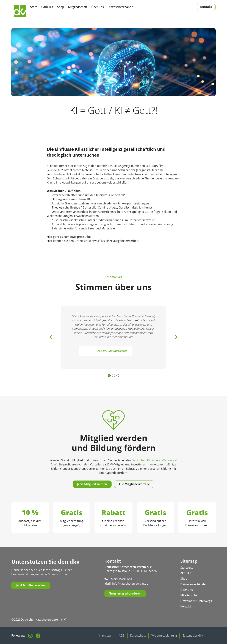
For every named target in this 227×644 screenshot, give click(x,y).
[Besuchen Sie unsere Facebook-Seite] (38, 636)
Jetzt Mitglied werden (92, 484)
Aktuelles (47, 7)
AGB (122, 635)
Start (33, 7)
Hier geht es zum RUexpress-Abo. (69, 237)
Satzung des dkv (193, 635)
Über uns (98, 7)
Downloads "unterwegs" (197, 601)
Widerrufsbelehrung (164, 635)
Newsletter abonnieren (125, 593)
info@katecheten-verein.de (130, 584)
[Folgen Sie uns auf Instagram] (30, 636)
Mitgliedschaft (78, 7)
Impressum (106, 635)
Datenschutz (138, 635)
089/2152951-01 (122, 579)
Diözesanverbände (120, 7)
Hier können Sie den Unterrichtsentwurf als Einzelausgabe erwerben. (93, 241)
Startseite (187, 568)
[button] (51, 337)
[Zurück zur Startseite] (20, 11)
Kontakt (206, 7)
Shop (61, 7)
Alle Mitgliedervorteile (134, 484)
